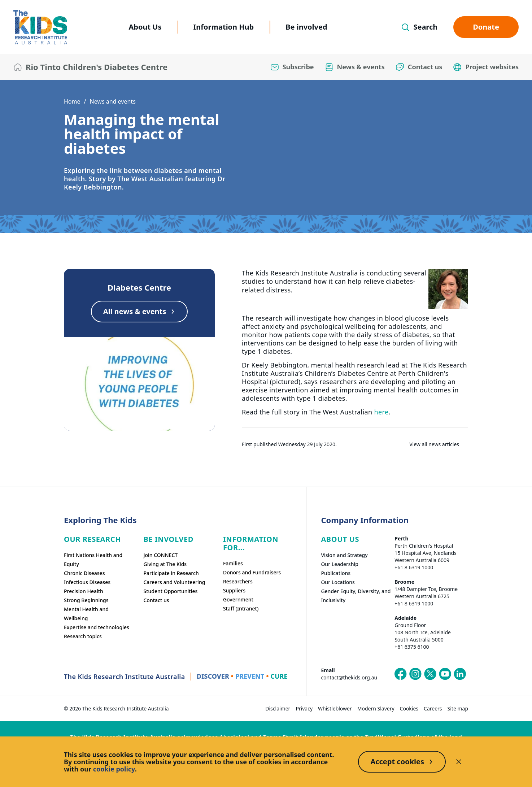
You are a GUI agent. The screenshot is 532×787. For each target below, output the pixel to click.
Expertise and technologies (97, 627)
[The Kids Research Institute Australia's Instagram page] (415, 674)
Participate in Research (171, 573)
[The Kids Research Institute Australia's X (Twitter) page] (430, 674)
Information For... (251, 543)
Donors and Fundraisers (252, 572)
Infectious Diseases (87, 582)
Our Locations (338, 582)
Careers (433, 708)
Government (238, 599)
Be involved (306, 27)
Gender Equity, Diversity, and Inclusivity (356, 596)
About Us (145, 27)
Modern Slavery (376, 708)
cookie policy (114, 769)
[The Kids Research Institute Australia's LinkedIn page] (460, 674)
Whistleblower (335, 708)
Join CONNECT (160, 555)
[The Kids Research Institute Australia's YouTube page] (445, 674)
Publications (336, 573)
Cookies (409, 708)
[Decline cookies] (459, 762)
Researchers (238, 581)
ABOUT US (340, 539)
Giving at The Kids (165, 564)
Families (233, 563)
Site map (458, 708)
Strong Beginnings (86, 600)
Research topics (83, 636)
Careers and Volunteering (174, 582)
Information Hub (224, 27)
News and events (112, 101)
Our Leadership (340, 564)
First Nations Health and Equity (93, 560)
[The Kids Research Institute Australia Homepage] (40, 27)
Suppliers (234, 590)
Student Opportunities (170, 591)
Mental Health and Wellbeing (86, 614)
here (381, 412)
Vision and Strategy (344, 555)
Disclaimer (278, 708)
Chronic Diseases (84, 573)
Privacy (304, 708)
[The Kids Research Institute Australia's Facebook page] (401, 674)
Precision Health (84, 591)
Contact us (156, 600)
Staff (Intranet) (241, 608)
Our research (92, 539)
